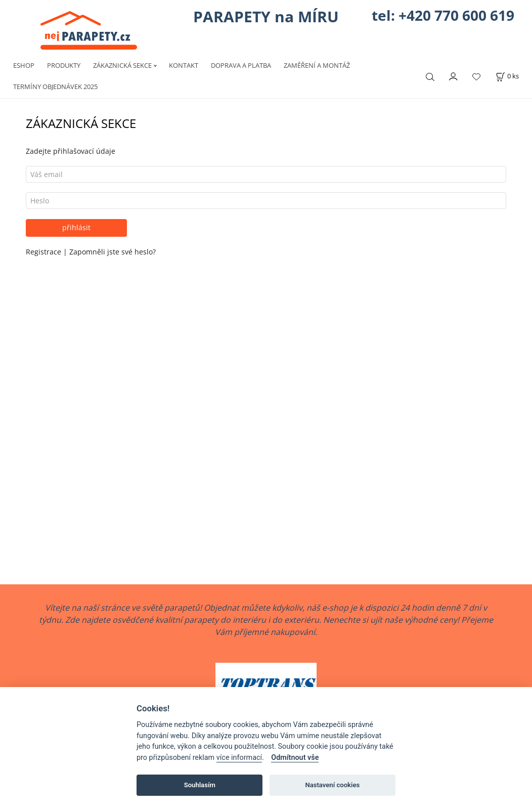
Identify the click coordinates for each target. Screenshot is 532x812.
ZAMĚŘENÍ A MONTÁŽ (317, 65)
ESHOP (24, 65)
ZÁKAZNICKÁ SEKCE (122, 65)
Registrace (45, 252)
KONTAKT (184, 65)
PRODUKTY (64, 65)
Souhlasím (200, 785)
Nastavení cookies (332, 785)
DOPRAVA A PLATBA (241, 65)
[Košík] (507, 76)
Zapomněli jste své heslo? (113, 252)
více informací (239, 758)
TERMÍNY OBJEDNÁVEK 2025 (55, 87)
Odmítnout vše (295, 758)
